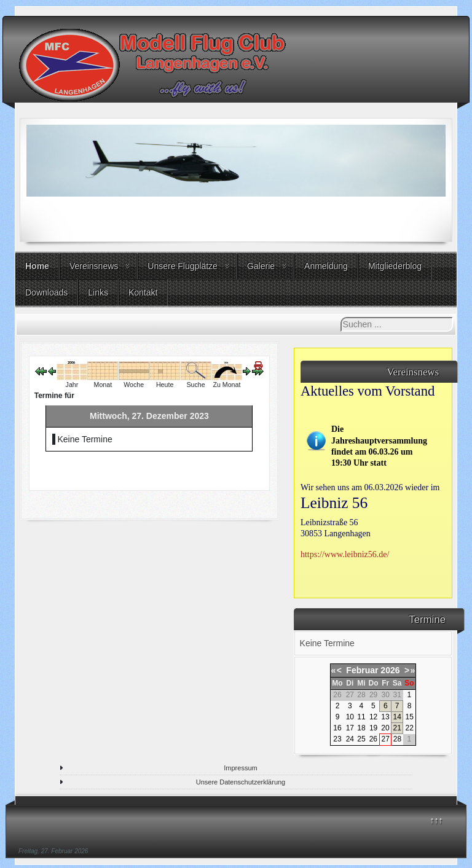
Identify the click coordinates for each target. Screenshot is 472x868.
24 (350, 739)
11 (361, 717)
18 (361, 728)
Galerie (261, 266)
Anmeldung (326, 266)
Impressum (240, 768)
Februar (362, 670)
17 (350, 728)
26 (373, 739)
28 (397, 739)
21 (397, 728)
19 (373, 728)
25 (361, 739)
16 (337, 728)
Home (37, 266)
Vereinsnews (94, 266)
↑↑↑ (437, 820)
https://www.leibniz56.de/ (345, 554)
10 (350, 717)
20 (385, 728)
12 (373, 717)
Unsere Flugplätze (183, 266)
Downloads (46, 292)
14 (397, 717)
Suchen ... (341, 317)
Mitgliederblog (395, 266)
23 (337, 739)
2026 (390, 670)
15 (409, 717)
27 (386, 739)
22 (409, 728)
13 (385, 717)
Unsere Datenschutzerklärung (241, 782)
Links (98, 292)
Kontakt (143, 292)
